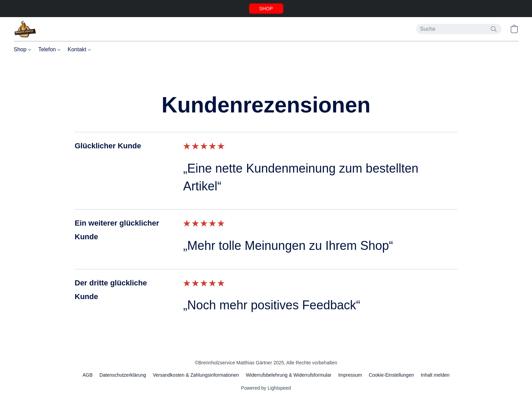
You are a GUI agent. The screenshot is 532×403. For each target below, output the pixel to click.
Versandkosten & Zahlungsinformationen (196, 375)
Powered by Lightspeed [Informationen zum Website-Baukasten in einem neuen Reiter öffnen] (266, 388)
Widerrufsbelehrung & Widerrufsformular (289, 375)
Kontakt (79, 49)
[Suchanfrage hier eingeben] (459, 29)
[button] (266, 9)
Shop (22, 49)
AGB (87, 375)
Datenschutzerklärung (123, 375)
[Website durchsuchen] (494, 29)
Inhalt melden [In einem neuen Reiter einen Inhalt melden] (435, 375)
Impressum (350, 375)
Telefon (49, 49)
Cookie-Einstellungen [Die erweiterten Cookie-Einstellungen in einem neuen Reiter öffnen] (391, 375)
